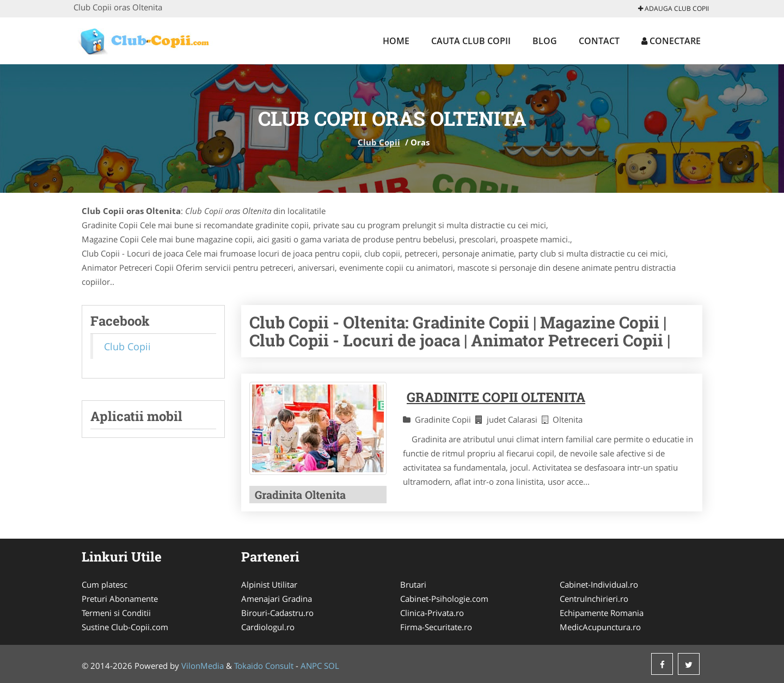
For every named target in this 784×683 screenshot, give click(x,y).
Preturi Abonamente (120, 599)
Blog (545, 41)
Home (396, 41)
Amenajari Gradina (277, 599)
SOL (332, 666)
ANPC (311, 666)
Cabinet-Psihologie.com (444, 599)
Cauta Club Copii (471, 41)
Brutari (413, 584)
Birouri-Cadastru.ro (277, 613)
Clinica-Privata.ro (432, 613)
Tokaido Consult (264, 666)
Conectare (671, 41)
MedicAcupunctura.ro (600, 627)
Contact (599, 41)
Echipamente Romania (602, 613)
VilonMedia (203, 666)
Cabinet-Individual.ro (599, 584)
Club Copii (379, 142)
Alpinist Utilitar (269, 584)
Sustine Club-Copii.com (125, 627)
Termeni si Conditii (116, 613)
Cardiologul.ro (268, 627)
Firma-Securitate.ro (436, 627)
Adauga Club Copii (673, 8)
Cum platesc (105, 584)
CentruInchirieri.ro (594, 599)
